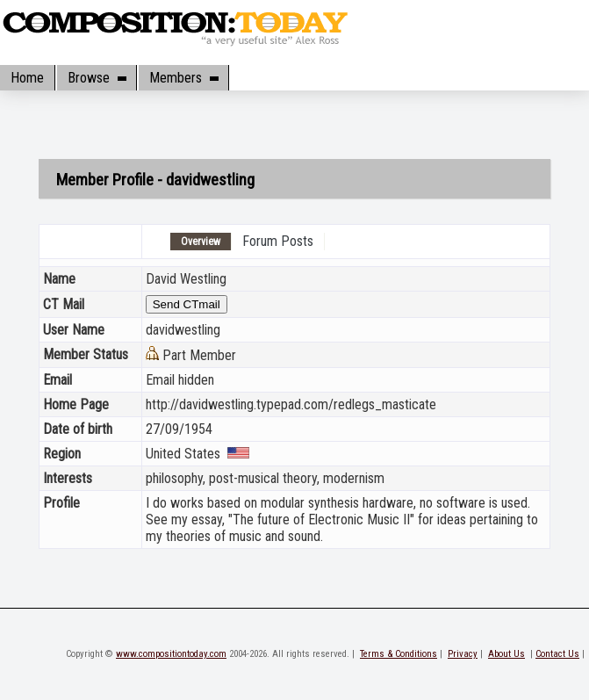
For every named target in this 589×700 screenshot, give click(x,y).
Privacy (463, 654)
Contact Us (557, 654)
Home (27, 78)
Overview (201, 242)
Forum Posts (278, 241)
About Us (506, 654)
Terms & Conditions (399, 654)
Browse (97, 78)
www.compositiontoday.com (171, 654)
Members (183, 78)
